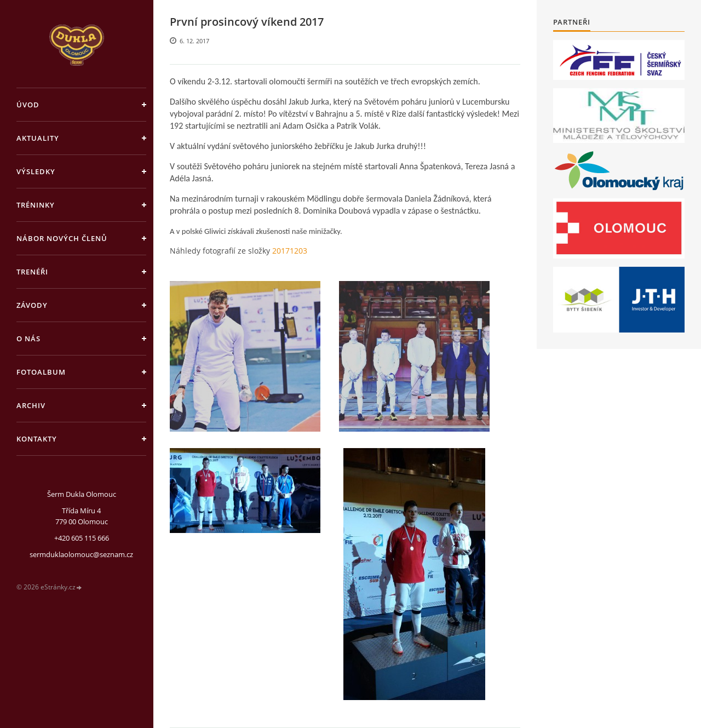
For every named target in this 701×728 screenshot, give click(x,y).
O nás (28, 339)
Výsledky (36, 171)
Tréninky (36, 205)
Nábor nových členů (62, 238)
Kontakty (37, 439)
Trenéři (32, 272)
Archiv (31, 405)
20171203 (290, 251)
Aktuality (38, 138)
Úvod (28, 105)
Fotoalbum (41, 372)
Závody (32, 305)
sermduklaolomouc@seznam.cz (81, 554)
